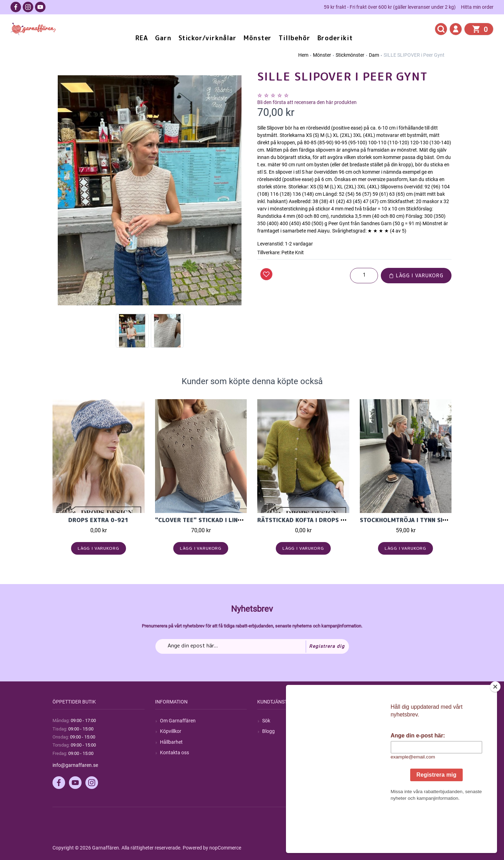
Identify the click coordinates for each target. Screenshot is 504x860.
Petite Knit (293, 252)
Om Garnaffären (178, 721)
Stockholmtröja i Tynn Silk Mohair (417, 520)
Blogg (268, 731)
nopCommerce (225, 848)
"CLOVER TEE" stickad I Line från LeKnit (217, 520)
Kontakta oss (174, 752)
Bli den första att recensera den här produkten (307, 102)
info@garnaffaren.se (75, 765)
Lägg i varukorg (416, 275)
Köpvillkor (171, 731)
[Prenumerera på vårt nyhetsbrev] (252, 646)
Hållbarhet (171, 742)
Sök (266, 721)
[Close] (495, 730)
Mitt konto (376, 721)
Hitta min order (477, 7)
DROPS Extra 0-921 (99, 520)
